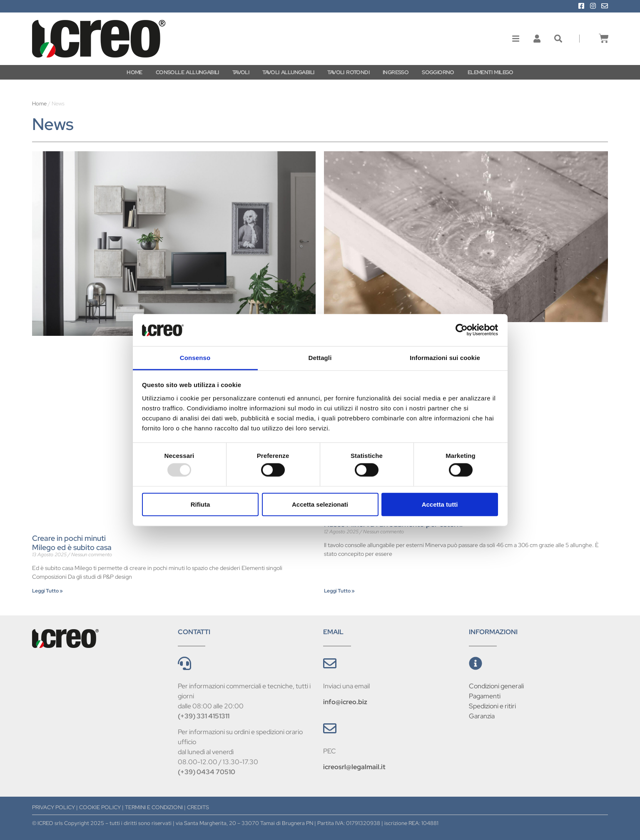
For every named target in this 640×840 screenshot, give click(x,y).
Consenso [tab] (195, 358)
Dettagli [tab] (320, 358)
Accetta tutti (440, 504)
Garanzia (482, 716)
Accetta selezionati (320, 504)
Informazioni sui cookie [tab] (445, 358)
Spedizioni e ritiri (492, 706)
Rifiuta (200, 504)
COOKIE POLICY (100, 807)
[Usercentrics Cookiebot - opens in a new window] (462, 330)
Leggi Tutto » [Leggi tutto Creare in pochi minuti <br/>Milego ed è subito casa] (47, 591)
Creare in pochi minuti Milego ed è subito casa (72, 543)
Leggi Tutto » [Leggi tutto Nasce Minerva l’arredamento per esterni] (339, 591)
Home (39, 104)
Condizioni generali (496, 686)
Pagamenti (485, 696)
